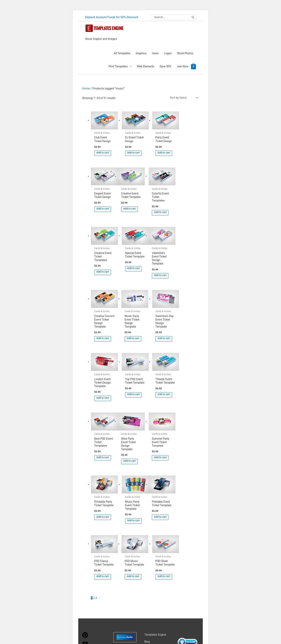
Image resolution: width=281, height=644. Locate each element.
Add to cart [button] (103, 150)
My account (152, 532)
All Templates (122, 53)
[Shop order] (183, 97)
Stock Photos (185, 53)
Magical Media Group (142, 602)
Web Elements (146, 66)
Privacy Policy (153, 546)
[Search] (193, 17)
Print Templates (118, 66)
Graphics (141, 53)
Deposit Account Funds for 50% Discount (112, 17)
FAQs (148, 525)
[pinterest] (85, 506)
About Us (150, 518)
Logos (168, 53)
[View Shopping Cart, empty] (193, 66)
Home (86, 88)
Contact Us (151, 539)
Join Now (183, 66)
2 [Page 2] (94, 467)
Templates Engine (155, 504)
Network (178, 597)
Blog (147, 511)
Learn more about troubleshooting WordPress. (106, 629)
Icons (155, 53)
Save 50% (166, 66)
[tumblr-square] (85, 516)
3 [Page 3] (96, 467)
